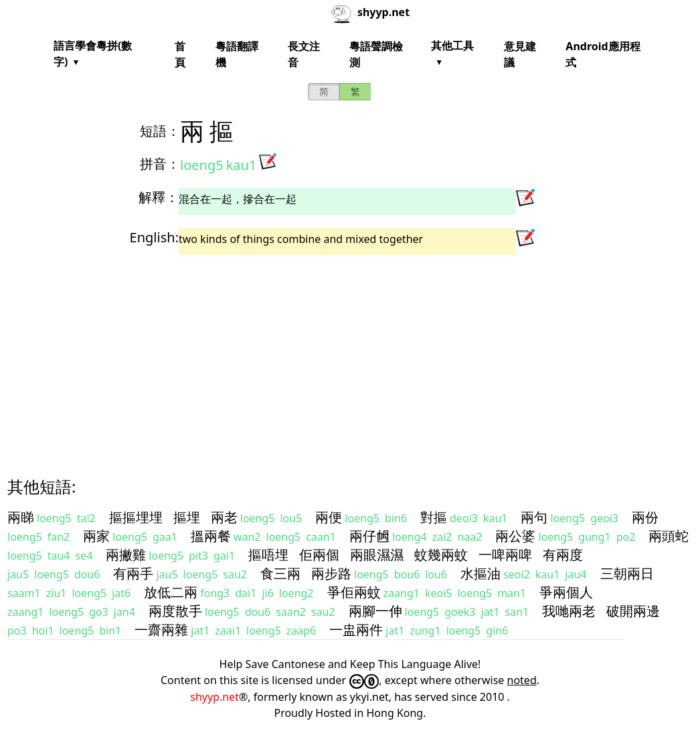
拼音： (160, 164)
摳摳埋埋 (136, 517)
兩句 (534, 517)
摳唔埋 (268, 555)
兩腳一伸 (375, 611)
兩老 (224, 517)
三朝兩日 (627, 573)
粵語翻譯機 (237, 54)
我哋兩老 (569, 611)
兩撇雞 (126, 555)
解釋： (159, 197)
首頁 (180, 54)
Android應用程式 (603, 54)
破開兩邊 (633, 611)
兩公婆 (515, 536)
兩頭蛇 (669, 536)
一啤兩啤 (505, 555)
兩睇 (21, 517)
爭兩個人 (566, 592)
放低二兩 (171, 592)
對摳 (434, 517)
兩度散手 (175, 611)
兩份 (645, 517)
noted (522, 680)
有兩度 (563, 555)
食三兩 (280, 573)
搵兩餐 (211, 536)
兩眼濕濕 (377, 555)
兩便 (329, 517)
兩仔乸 (369, 536)
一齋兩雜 (161, 630)
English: (154, 237)
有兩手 (133, 573)
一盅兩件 (356, 630)
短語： (160, 131)
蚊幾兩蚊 (441, 555)
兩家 (96, 536)
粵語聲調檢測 (376, 54)
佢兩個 (319, 555)
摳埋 (187, 517)
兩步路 (331, 573)
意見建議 (520, 54)
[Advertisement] (350, 354)
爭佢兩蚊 (354, 592)
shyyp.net (214, 697)
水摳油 (480, 573)
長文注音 (304, 54)
